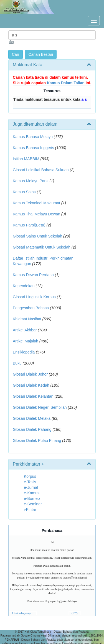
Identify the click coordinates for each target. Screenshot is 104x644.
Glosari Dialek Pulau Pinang (37, 440)
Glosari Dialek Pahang (32, 429)
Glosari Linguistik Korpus (34, 297)
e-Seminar (33, 504)
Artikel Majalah (26, 341)
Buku (17, 363)
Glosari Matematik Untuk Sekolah (42, 247)
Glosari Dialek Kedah (31, 385)
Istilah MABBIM (26, 159)
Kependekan (24, 286)
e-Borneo (32, 498)
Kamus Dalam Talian (66, 83)
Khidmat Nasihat (27, 319)
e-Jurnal (31, 487)
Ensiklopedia (24, 352)
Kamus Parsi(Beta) (29, 225)
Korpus (30, 476)
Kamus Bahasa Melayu (33, 137)
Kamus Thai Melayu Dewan (36, 214)
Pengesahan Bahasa (31, 308)
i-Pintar (30, 510)
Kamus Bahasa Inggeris (33, 148)
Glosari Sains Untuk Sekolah (37, 236)
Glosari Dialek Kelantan (33, 396)
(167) (75, 613)
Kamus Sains (24, 192)
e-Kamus (32, 493)
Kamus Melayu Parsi (31, 181)
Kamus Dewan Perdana (33, 275)
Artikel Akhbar (25, 330)
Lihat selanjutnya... (23, 613)
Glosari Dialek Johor (30, 374)
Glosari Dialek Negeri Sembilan (40, 407)
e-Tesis (30, 482)
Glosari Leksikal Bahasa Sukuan (41, 170)
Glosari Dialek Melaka (32, 418)
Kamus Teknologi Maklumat (36, 203)
